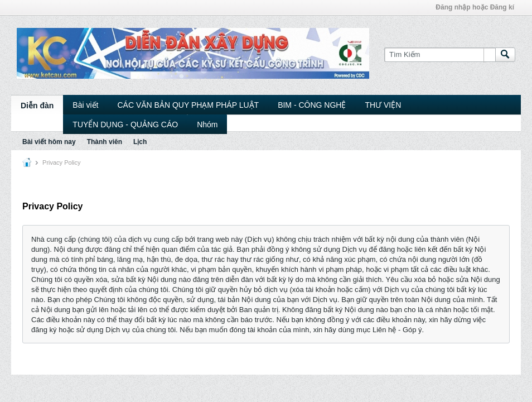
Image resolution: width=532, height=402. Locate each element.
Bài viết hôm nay (49, 142)
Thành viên (105, 142)
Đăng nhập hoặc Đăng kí (475, 7)
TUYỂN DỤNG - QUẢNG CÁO (125, 125)
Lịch (140, 142)
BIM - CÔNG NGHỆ (312, 105)
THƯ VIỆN (383, 105)
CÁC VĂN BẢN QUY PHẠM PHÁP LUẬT (188, 105)
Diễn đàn (37, 106)
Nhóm (207, 125)
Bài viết (85, 105)
